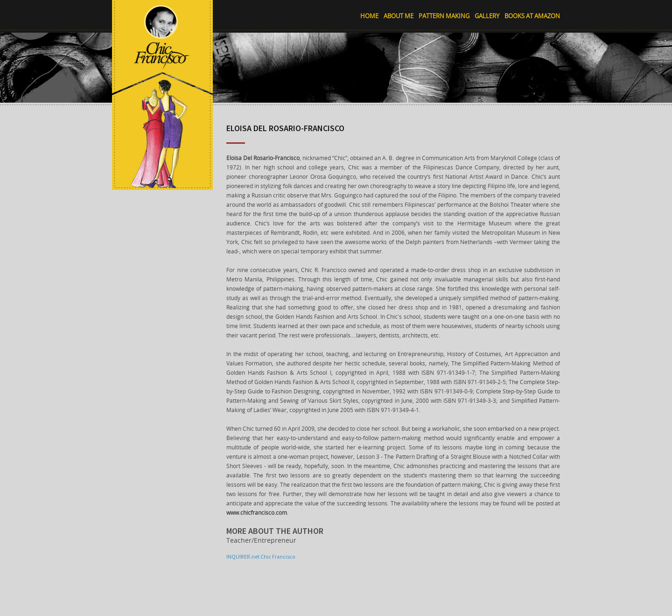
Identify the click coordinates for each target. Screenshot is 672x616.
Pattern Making (444, 16)
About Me (399, 16)
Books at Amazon (532, 16)
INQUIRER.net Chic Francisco (261, 557)
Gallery (487, 16)
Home (369, 16)
